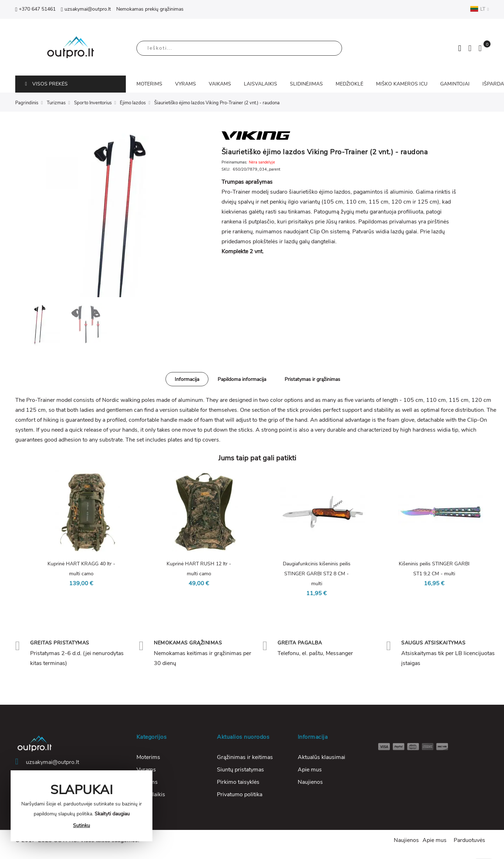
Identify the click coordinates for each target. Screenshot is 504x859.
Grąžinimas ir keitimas (245, 757)
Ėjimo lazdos (133, 103)
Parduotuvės (469, 840)
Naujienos (310, 782)
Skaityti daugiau (112, 814)
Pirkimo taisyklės (238, 782)
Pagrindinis (27, 103)
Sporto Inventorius (93, 103)
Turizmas (56, 103)
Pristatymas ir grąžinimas (312, 379)
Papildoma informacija (242, 379)
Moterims (148, 757)
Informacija (187, 379)
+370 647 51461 (35, 9)
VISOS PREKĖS (46, 84)
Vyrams (146, 770)
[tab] (187, 379)
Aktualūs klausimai (321, 757)
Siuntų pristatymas (240, 770)
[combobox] (239, 48)
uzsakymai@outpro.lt (86, 9)
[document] (82, 806)
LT (479, 9)
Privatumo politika (240, 794)
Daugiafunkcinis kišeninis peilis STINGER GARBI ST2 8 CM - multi (317, 574)
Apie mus (310, 770)
